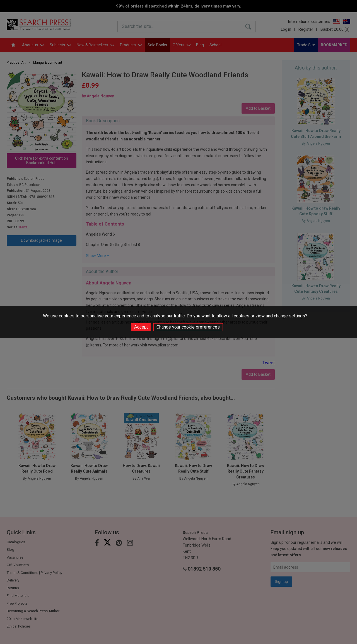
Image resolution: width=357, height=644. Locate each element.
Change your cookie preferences (188, 327)
